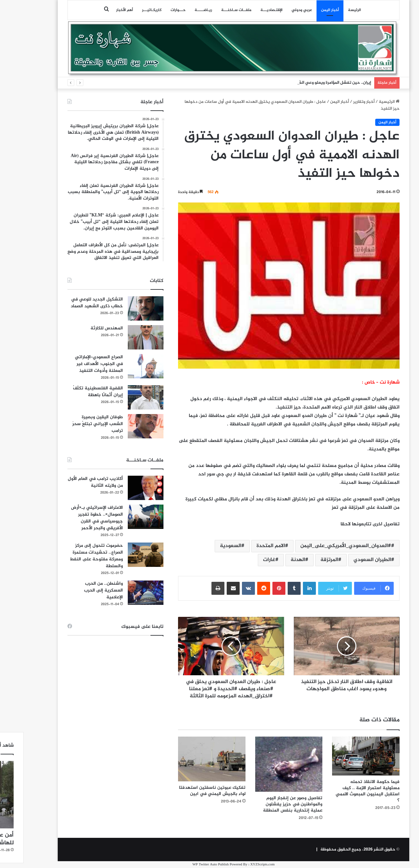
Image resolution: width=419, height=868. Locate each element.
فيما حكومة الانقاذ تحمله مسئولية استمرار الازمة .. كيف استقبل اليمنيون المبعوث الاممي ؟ (344, 791)
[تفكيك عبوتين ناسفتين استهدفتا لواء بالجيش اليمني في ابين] (188, 759)
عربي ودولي (278, 10)
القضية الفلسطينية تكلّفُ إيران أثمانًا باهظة (74, 392)
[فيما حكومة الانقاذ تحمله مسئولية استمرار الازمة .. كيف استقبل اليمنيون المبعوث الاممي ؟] (342, 756)
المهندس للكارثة (83, 328)
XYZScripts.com (239, 865)
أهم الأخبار (101, 10)
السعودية (207, 546)
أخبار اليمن (306, 10)
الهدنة (274, 560)
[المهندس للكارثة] (122, 337)
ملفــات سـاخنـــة (212, 10)
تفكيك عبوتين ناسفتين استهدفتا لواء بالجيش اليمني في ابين (188, 791)
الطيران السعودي (348, 560)
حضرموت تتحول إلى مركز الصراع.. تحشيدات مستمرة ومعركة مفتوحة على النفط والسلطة (72, 556)
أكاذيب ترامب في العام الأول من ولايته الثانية (71, 482)
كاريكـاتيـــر (128, 10)
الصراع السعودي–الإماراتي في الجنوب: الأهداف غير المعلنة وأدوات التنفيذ (75, 364)
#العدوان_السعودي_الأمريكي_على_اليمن (322, 546)
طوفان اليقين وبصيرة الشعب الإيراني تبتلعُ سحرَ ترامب (74, 424)
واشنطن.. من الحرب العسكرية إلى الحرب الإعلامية (79, 590)
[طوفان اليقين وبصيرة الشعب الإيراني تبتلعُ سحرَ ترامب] (122, 426)
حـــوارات (154, 10)
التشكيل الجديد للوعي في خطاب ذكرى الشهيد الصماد (73, 303)
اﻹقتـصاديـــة (247, 10)
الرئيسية (365, 102)
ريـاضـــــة (179, 10)
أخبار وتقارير (340, 102)
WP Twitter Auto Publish (186, 865)
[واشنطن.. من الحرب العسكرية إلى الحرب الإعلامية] (122, 593)
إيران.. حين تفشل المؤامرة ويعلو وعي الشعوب (306, 83)
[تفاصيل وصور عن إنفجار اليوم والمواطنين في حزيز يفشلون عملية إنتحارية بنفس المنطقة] (265, 764)
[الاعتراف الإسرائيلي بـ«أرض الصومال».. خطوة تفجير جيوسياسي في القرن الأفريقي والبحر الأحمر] (122, 517)
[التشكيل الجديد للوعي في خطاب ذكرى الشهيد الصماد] (122, 308)
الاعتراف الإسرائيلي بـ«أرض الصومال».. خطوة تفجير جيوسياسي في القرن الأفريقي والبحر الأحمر (73, 518)
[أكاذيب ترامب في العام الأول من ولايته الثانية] (122, 488)
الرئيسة (330, 10)
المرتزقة (305, 560)
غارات (245, 560)
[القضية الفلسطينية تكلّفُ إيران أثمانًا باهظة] (122, 397)
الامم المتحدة (247, 546)
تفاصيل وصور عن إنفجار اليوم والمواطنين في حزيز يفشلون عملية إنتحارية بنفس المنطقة (269, 804)
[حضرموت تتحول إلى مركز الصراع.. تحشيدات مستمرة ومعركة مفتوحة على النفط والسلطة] (122, 555)
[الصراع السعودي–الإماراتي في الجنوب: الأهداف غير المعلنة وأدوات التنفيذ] (122, 366)
